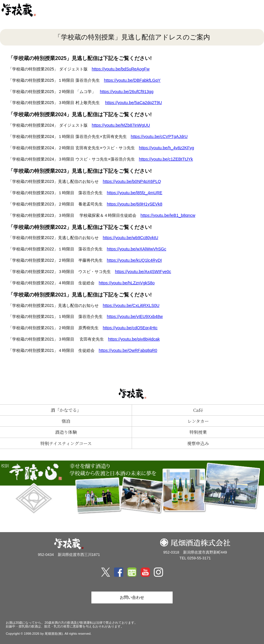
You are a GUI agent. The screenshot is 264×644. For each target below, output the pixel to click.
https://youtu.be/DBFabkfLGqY (132, 80)
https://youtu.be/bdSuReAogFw (121, 69)
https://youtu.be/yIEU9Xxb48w (135, 316)
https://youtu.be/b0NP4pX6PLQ (132, 181)
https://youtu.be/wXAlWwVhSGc (136, 249)
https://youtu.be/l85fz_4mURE (134, 193)
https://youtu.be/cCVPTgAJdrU (159, 137)
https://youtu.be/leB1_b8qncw (168, 215)
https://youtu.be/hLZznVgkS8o (127, 283)
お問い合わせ (132, 597)
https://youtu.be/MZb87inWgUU (121, 125)
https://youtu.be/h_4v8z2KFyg (167, 148)
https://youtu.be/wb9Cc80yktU (130, 238)
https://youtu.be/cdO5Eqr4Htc (130, 328)
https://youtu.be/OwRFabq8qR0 (128, 350)
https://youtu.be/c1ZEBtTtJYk (166, 159)
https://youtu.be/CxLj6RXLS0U (131, 305)
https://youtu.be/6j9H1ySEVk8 (134, 204)
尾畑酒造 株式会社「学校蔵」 (26, 10)
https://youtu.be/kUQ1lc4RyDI (134, 260)
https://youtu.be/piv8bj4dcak (134, 339)
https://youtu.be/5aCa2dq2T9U (133, 103)
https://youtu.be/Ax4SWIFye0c (143, 272)
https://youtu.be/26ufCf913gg (127, 92)
